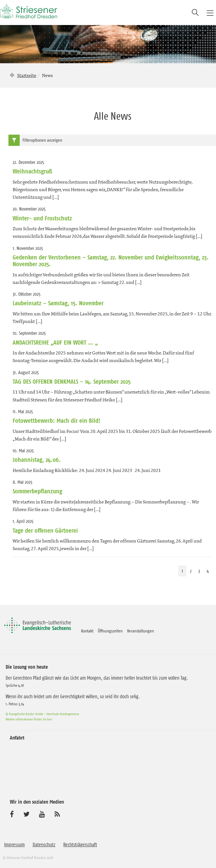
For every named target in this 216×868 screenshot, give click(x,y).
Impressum (14, 845)
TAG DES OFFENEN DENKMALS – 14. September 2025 (72, 381)
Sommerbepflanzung (37, 491)
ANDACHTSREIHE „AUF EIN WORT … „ (55, 342)
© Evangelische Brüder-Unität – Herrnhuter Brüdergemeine (42, 714)
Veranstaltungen (140, 631)
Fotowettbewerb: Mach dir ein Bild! (57, 421)
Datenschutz (44, 845)
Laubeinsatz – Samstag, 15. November (58, 303)
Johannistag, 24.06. (37, 460)
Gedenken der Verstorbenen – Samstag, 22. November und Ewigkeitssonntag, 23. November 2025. (111, 261)
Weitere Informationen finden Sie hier (29, 719)
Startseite (27, 75)
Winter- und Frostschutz (42, 218)
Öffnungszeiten (110, 631)
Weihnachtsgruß (32, 171)
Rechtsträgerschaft (80, 845)
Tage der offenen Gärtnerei (45, 530)
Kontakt (87, 631)
